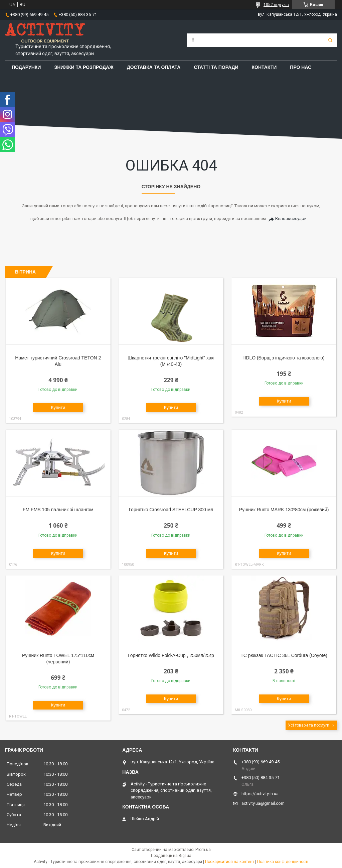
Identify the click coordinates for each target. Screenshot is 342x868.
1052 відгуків (276, 5)
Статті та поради (216, 67)
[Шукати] (330, 40)
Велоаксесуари (291, 219)
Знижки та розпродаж (84, 67)
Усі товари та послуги (309, 725)
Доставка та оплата (154, 67)
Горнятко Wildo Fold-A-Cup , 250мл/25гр (171, 655)
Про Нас (301, 67)
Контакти (264, 67)
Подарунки (26, 67)
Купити (58, 407)
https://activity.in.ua (260, 794)
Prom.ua (203, 850)
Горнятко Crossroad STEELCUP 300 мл (171, 510)
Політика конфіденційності (283, 862)
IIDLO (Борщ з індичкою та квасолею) (284, 358)
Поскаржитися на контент (230, 862)
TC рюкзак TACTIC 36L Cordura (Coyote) (284, 655)
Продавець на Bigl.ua (171, 856)
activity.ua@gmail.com (263, 803)
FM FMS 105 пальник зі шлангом (58, 510)
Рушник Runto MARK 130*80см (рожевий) (284, 510)
